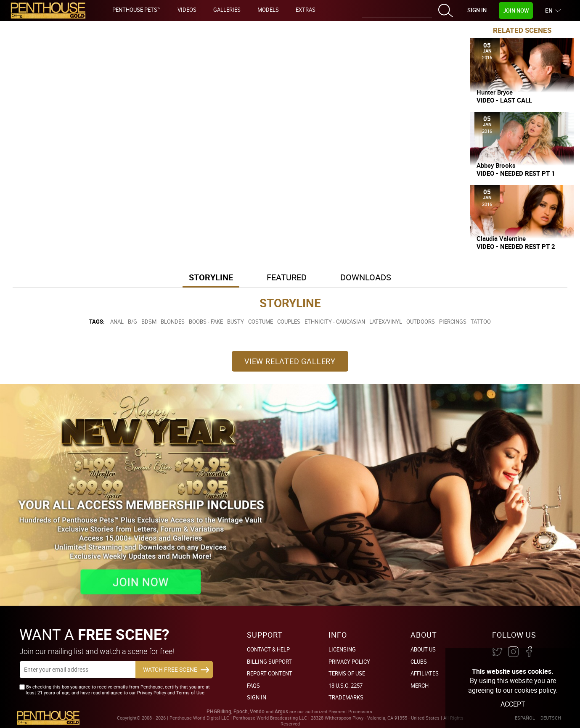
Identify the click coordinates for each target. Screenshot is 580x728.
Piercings (453, 322)
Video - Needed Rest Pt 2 (516, 247)
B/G (132, 322)
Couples (289, 322)
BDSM (149, 322)
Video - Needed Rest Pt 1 (516, 173)
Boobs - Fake (206, 322)
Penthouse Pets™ (136, 10)
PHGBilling (219, 711)
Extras (306, 10)
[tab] (211, 278)
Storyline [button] (211, 277)
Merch (420, 686)
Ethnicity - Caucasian (335, 322)
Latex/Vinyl (386, 322)
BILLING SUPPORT (269, 662)
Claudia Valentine (501, 238)
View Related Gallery (290, 361)
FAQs (253, 686)
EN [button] (550, 10)
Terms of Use (347, 673)
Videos (187, 10)
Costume (261, 322)
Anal (117, 322)
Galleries (227, 10)
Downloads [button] (366, 277)
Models (268, 10)
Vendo (257, 711)
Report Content (270, 673)
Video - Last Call (504, 100)
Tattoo (481, 322)
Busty (236, 322)
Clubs (419, 662)
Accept (513, 704)
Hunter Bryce (495, 92)
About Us (423, 649)
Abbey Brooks (496, 165)
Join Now (516, 11)
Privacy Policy (349, 662)
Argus (281, 711)
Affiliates (425, 673)
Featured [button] (287, 277)
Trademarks (346, 697)
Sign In (477, 10)
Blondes (173, 322)
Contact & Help (268, 649)
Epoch (241, 711)
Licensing (342, 649)
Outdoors (421, 322)
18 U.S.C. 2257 (346, 686)
